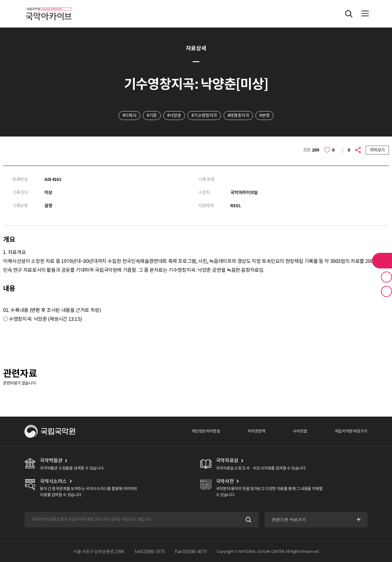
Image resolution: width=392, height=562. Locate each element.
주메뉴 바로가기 (0, 0)
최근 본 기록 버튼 (386, 291)
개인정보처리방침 (206, 431)
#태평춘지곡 (238, 115)
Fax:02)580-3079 (191, 552)
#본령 (264, 115)
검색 (248, 520)
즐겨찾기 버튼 (386, 277)
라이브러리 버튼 (382, 260)
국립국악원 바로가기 (351, 431)
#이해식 (129, 115)
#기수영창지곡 (204, 115)
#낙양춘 (174, 115)
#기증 (152, 115)
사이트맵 (300, 431)
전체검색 (349, 14)
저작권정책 (256, 431)
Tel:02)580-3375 (150, 552)
